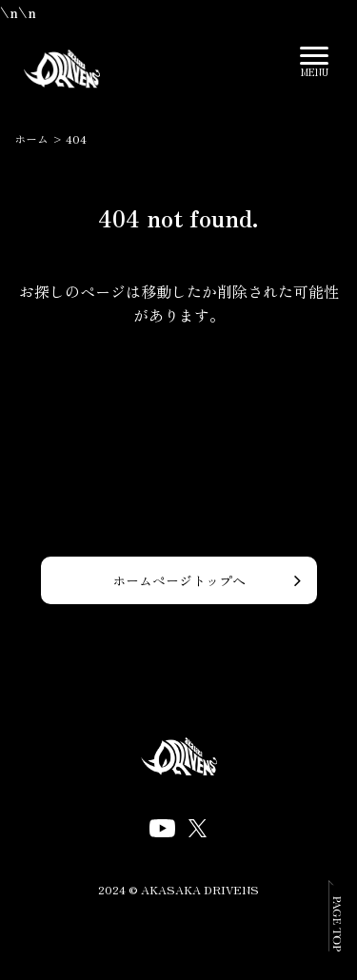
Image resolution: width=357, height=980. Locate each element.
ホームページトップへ (179, 580)
